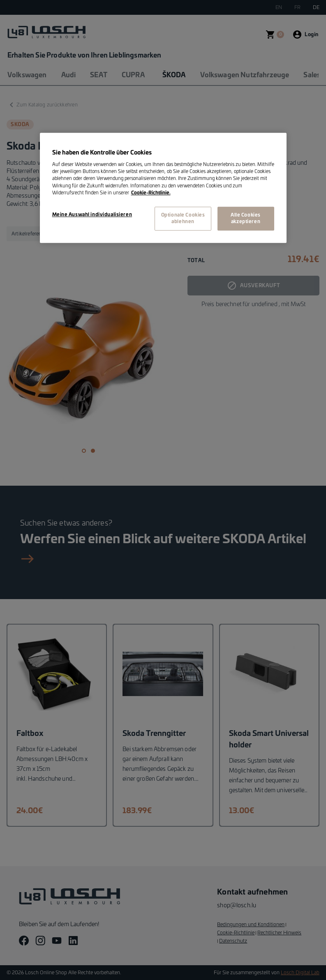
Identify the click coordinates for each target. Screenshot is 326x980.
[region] (163, 188)
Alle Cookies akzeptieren (246, 218)
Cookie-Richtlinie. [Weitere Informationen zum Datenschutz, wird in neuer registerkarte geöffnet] (151, 193)
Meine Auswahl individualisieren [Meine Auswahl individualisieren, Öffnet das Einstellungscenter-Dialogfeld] (92, 215)
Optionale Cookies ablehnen (183, 218)
